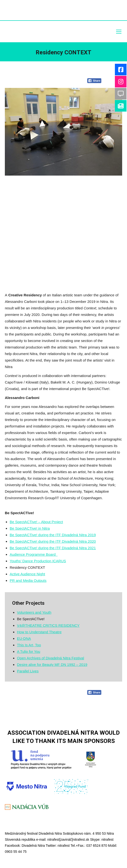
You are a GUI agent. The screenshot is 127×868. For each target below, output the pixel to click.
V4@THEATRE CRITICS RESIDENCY (48, 625)
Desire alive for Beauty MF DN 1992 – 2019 (52, 665)
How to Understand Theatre (39, 632)
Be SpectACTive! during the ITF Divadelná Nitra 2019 (53, 535)
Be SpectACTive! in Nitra (30, 528)
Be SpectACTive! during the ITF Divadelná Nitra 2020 (53, 541)
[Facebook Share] (94, 81)
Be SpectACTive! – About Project (36, 522)
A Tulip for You (29, 651)
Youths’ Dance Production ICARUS (38, 561)
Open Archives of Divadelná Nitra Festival (51, 658)
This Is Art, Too (29, 645)
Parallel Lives (28, 671)
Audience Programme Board (34, 554)
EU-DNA (24, 638)
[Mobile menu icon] (119, 32)
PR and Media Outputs (28, 580)
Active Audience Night (27, 574)
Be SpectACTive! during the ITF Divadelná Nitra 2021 (53, 548)
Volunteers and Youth (34, 612)
